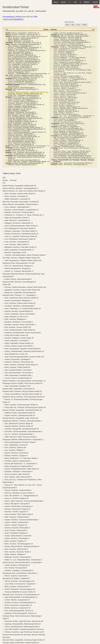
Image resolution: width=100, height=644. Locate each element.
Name (67, 25)
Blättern (87, 2)
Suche (66, 2)
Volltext (84, 25)
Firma (78, 25)
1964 (35, 17)
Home (56, 2)
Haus (73, 25)
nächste (19, 17)
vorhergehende (8, 17)
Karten (95, 2)
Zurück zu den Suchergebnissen (13, 19)
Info (77, 2)
